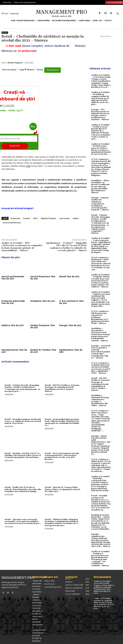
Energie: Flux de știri (70, 325)
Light (22, 70)
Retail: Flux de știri (69, 276)
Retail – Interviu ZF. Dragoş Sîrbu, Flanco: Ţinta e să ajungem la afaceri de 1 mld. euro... (62, 489)
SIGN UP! (15, 146)
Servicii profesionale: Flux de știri (13, 277)
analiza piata (15, 218)
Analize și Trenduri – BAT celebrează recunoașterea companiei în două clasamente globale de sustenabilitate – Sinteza (22, 247)
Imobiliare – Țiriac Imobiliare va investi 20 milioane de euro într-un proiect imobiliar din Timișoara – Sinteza (100, 187)
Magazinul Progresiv (48, 218)
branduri (27, 218)
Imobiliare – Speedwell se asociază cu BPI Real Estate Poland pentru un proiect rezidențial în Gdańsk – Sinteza (100, 334)
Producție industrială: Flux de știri (13, 302)
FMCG (35, 218)
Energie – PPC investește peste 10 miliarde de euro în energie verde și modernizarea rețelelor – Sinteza (100, 115)
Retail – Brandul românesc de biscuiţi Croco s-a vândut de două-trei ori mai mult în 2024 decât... (23, 421)
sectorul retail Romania (12, 223)
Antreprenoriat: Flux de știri (14, 351)
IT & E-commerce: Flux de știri (71, 302)
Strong (40, 70)
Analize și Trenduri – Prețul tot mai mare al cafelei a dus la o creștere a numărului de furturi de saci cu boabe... (101, 149)
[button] (118, 13)
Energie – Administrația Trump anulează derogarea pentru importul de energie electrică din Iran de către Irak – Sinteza (101, 540)
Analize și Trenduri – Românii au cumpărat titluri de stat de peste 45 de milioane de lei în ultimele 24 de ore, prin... (100, 98)
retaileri (75, 218)
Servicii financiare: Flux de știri (43, 277)
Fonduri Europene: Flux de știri (43, 326)
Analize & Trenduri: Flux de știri (43, 351)
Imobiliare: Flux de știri (43, 301)
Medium (31, 70)
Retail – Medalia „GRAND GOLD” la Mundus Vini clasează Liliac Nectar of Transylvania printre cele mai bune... (23, 455)
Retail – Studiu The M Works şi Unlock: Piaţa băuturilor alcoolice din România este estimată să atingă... (23, 489)
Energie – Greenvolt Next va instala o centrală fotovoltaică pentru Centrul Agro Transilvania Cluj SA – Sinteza (101, 352)
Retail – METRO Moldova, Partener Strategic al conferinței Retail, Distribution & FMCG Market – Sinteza (62, 388)
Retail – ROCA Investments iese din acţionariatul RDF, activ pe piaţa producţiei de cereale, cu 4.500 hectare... (62, 456)
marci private (64, 218)
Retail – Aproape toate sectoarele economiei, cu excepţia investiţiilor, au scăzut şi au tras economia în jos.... (23, 521)
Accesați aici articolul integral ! (18, 208)
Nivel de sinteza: (9, 70)
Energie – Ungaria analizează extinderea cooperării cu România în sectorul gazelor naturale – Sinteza (100, 204)
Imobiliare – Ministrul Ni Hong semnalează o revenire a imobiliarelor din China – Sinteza (100, 400)
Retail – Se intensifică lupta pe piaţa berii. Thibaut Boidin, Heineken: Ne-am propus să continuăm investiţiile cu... (62, 422)
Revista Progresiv (15, 63)
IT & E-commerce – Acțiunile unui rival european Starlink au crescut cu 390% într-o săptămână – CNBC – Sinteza (101, 368)
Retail (5, 33)
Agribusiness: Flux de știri (71, 351)
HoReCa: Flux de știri (13, 325)
